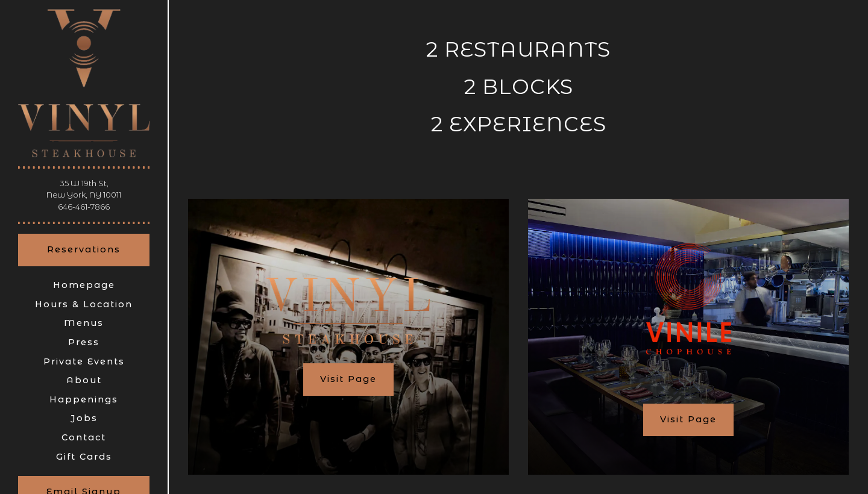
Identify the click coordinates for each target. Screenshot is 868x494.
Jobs (84, 418)
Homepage (84, 285)
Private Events (84, 361)
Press (84, 342)
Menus (84, 323)
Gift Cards (86, 456)
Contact (84, 437)
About (84, 380)
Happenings (84, 399)
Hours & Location (84, 304)
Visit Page (348, 379)
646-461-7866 (84, 207)
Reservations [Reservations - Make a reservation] (84, 249)
